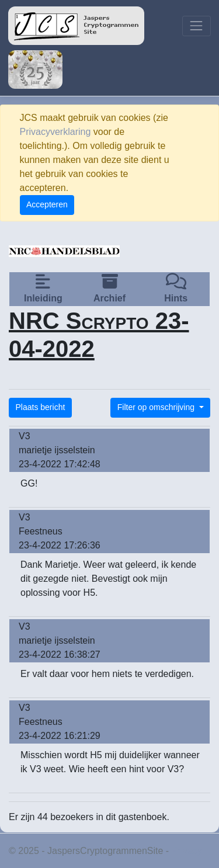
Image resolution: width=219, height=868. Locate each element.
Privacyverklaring (55, 132)
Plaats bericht (41, 407)
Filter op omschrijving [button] (157, 407)
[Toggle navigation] (197, 26)
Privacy (187, 851)
